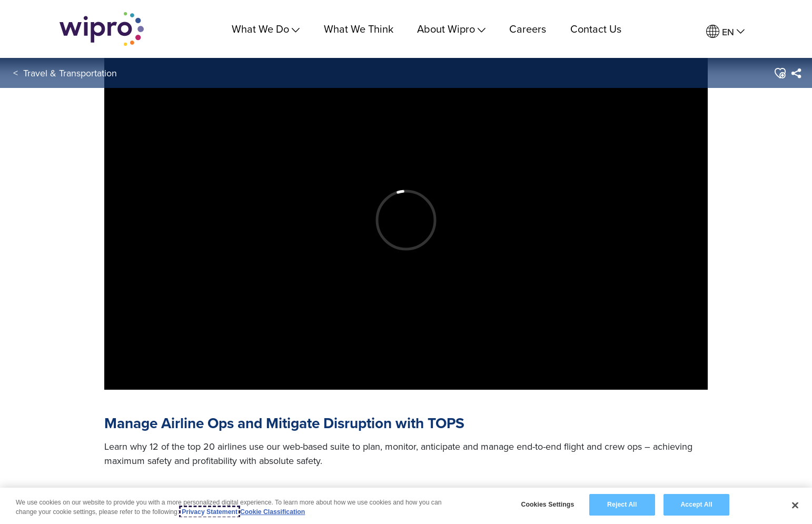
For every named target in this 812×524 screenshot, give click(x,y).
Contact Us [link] (596, 29)
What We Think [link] (359, 29)
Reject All (622, 505)
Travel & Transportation (70, 73)
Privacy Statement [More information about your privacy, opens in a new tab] (210, 512)
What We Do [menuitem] (266, 29)
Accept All (696, 505)
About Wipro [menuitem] (451, 29)
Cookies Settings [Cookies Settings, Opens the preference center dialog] (547, 505)
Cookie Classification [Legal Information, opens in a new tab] (273, 512)
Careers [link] (528, 29)
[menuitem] (725, 32)
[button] (780, 73)
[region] (406, 506)
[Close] (795, 505)
